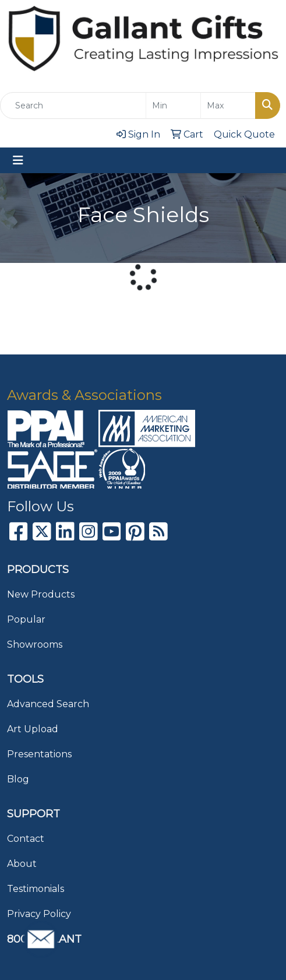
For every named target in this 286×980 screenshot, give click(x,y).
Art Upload (33, 729)
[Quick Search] (73, 106)
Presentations (39, 754)
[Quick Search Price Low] (173, 106)
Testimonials (36, 889)
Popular (26, 619)
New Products (41, 594)
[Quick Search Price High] (228, 106)
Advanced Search (48, 704)
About (22, 864)
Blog (18, 779)
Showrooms (35, 644)
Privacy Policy (39, 914)
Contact (26, 839)
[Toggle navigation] (18, 160)
